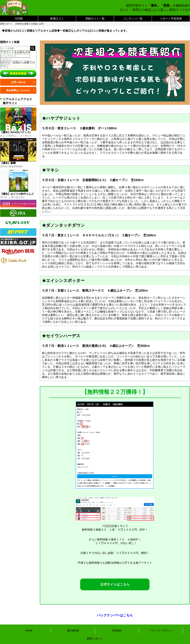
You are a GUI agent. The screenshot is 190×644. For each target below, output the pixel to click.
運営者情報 (73, 631)
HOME (19, 19)
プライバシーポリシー (161, 631)
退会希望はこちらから (18, 90)
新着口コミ (57, 19)
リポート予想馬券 (171, 19)
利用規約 (117, 631)
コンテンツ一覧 (133, 19)
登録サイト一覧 (95, 19)
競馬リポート (6, 24)
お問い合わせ (18, 82)
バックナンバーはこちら (115, 615)
